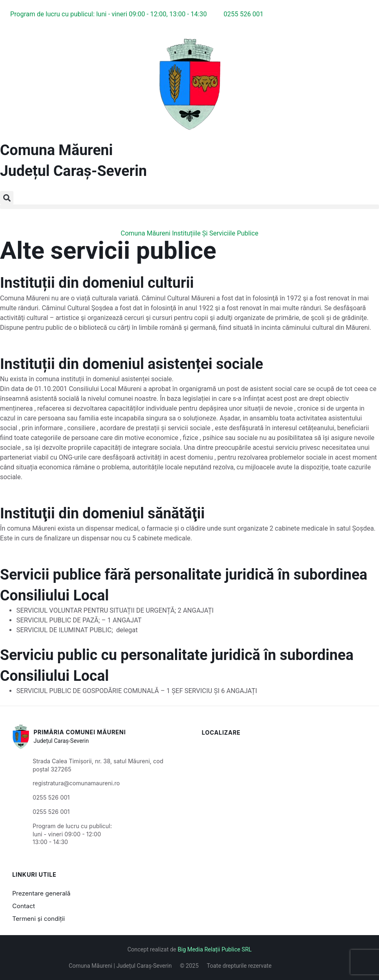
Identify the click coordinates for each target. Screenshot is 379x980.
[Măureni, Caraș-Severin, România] (285, 786)
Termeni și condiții (39, 919)
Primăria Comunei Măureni (80, 732)
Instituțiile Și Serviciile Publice (215, 233)
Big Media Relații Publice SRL (215, 949)
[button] (7, 198)
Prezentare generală (41, 893)
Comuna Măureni (57, 150)
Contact (24, 906)
